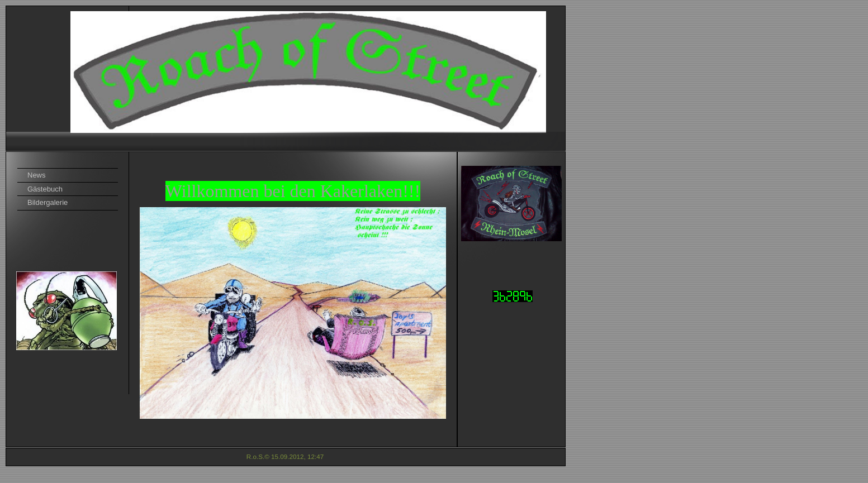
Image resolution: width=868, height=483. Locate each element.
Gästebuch (45, 189)
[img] (286, 78)
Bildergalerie (48, 202)
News (37, 175)
